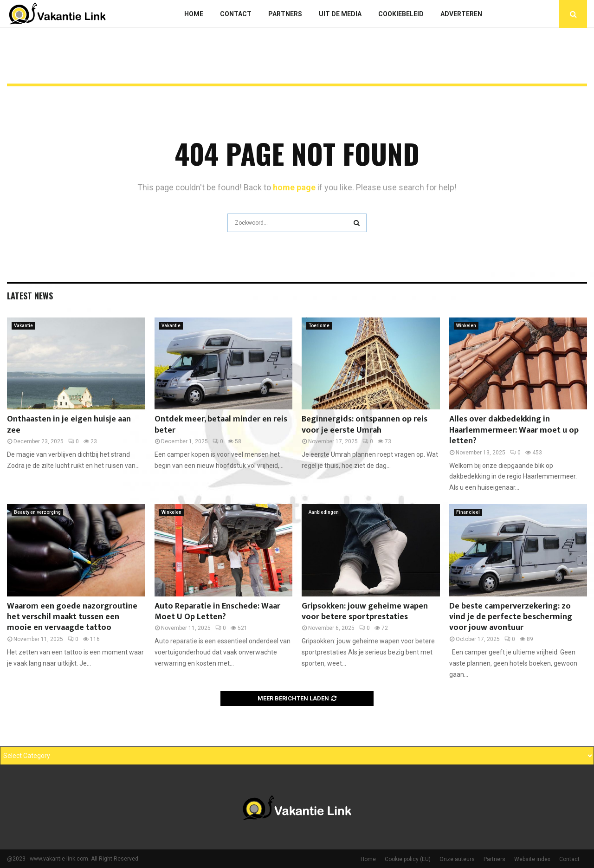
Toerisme (319, 326)
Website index (532, 859)
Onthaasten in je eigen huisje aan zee (69, 424)
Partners (285, 14)
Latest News (30, 296)
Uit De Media (340, 14)
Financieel (468, 512)
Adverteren (461, 14)
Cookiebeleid (401, 14)
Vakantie (23, 326)
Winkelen (466, 326)
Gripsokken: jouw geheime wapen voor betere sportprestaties (365, 612)
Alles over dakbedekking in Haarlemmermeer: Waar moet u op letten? (514, 430)
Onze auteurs (457, 859)
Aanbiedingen (324, 512)
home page (294, 187)
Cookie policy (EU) (408, 859)
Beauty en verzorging (37, 512)
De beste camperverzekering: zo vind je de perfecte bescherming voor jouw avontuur (511, 617)
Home (194, 14)
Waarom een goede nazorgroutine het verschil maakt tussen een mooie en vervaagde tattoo (72, 617)
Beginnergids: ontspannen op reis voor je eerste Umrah (365, 424)
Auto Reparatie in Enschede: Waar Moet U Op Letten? (217, 612)
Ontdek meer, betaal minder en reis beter (221, 424)
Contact (236, 14)
